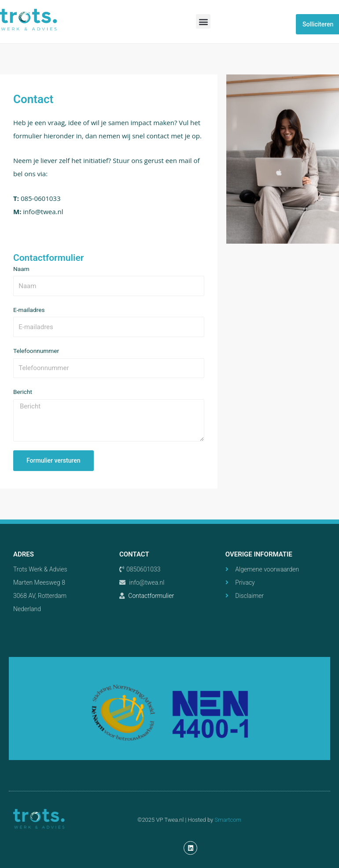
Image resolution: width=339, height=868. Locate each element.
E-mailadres (29, 310)
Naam (21, 269)
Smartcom (228, 820)
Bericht (23, 392)
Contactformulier (151, 596)
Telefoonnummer (36, 351)
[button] (203, 21)
